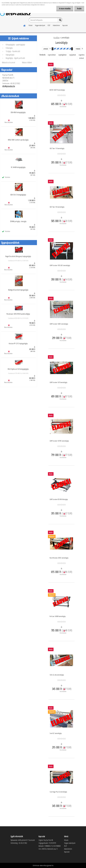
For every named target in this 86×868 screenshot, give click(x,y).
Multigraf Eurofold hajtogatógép (18, 290)
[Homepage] (25, 25)
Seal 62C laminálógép (56, 733)
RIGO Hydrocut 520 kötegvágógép (18, 369)
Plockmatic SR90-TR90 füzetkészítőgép (18, 314)
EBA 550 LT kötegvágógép (18, 195)
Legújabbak (73, 55)
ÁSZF (49, 25)
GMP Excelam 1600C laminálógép (59, 324)
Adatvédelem (56, 25)
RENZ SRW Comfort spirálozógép (18, 140)
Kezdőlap (56, 38)
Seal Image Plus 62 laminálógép (58, 792)
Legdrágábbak (62, 55)
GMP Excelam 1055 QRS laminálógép (60, 265)
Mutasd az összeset (9, 62)
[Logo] (15, 13)
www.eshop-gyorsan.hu (47, 865)
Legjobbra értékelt (82, 56)
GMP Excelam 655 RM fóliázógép (59, 499)
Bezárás (79, 9)
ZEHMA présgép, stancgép (18, 221)
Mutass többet (27, 62)
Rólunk (31, 25)
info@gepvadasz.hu (9, 86)
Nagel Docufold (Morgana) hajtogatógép (18, 256)
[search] (60, 20)
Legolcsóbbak (52, 55)
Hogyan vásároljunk (40, 25)
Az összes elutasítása (65, 9)
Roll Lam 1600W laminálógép (58, 616)
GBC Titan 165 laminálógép (57, 207)
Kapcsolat (65, 25)
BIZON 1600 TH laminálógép (57, 90)
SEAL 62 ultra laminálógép (57, 675)
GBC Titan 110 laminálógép (57, 148)
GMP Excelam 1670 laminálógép (58, 382)
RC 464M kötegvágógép (18, 167)
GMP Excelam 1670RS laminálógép (59, 441)
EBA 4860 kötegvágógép (18, 112)
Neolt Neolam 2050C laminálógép (59, 558)
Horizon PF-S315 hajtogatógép (18, 344)
